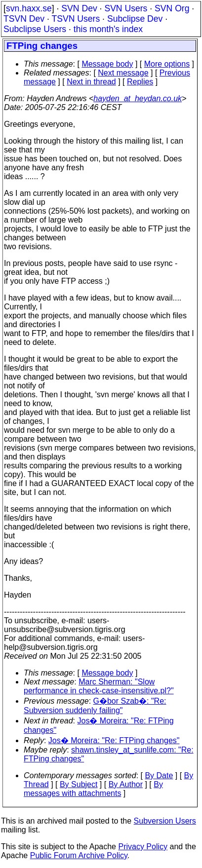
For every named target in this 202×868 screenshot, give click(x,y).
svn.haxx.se (29, 8)
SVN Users (126, 8)
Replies (140, 82)
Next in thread (91, 82)
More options (167, 64)
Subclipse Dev (135, 19)
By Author (126, 784)
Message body (107, 64)
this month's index (108, 29)
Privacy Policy (143, 847)
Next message (123, 73)
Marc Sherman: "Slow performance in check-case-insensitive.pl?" (99, 686)
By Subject (79, 784)
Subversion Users (165, 821)
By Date (159, 775)
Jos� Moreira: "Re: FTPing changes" (114, 740)
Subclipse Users (35, 29)
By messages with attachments (93, 789)
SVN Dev (79, 8)
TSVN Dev (24, 19)
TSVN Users (76, 19)
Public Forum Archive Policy (79, 855)
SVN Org (172, 8)
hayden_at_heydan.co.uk (138, 98)
